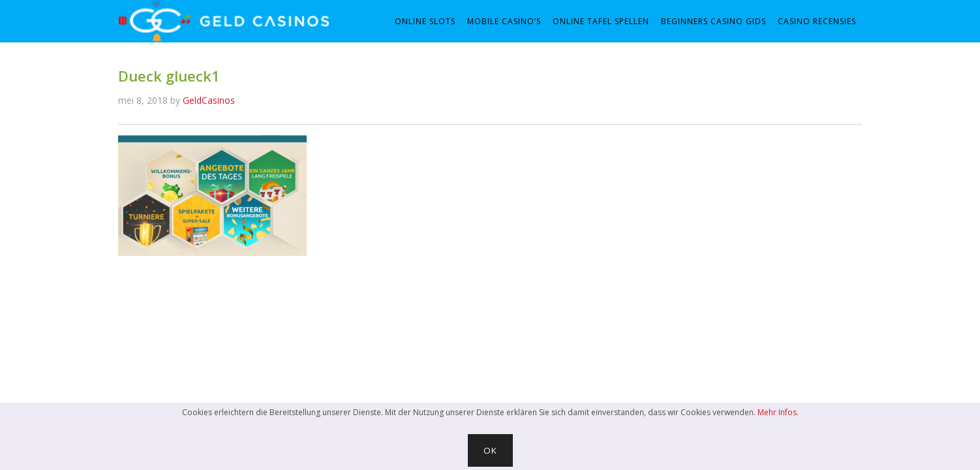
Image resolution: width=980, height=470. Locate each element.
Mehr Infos (777, 412)
